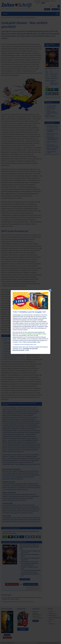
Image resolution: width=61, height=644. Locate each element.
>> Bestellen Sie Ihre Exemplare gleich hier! (24, 344)
